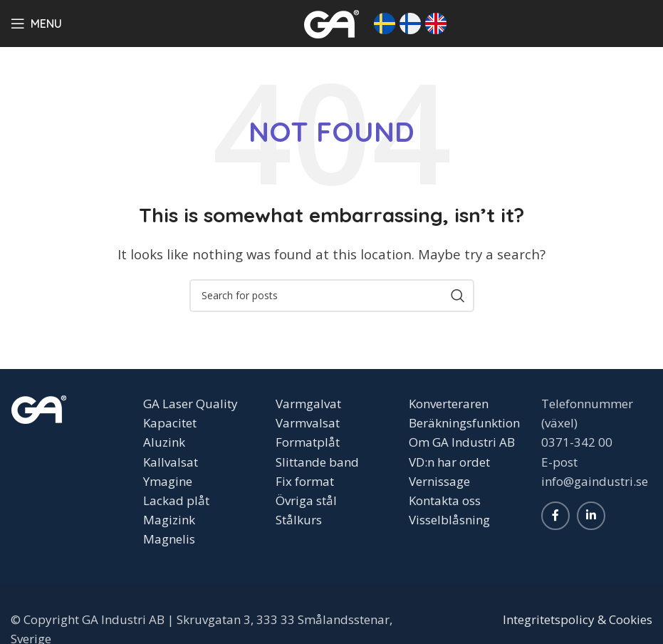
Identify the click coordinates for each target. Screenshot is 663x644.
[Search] (332, 296)
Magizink (169, 520)
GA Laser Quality (190, 404)
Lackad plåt (176, 500)
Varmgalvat (308, 404)
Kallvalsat (171, 462)
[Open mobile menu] (36, 24)
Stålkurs (299, 520)
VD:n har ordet (449, 462)
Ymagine (168, 481)
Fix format (305, 481)
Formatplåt (308, 442)
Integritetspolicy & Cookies (578, 619)
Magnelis (169, 539)
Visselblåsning (449, 520)
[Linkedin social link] (591, 516)
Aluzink (164, 442)
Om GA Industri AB (462, 442)
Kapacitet (170, 423)
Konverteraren (449, 404)
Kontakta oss (445, 500)
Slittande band (317, 462)
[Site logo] (331, 22)
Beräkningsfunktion (464, 423)
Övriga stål (306, 500)
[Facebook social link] (555, 516)
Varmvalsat (308, 423)
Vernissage (439, 481)
